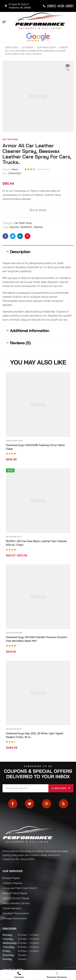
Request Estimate (57, 977)
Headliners (26, 227)
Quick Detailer (14, 633)
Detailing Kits (14, 537)
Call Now (19, 977)
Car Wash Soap (46, 47)
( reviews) (44, 169)
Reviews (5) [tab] (20, 343)
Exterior (28, 47)
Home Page (11, 47)
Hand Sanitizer (14, 441)
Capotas (14, 227)
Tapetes (38, 227)
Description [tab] (20, 252)
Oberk (15, 169)
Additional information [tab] (30, 330)
